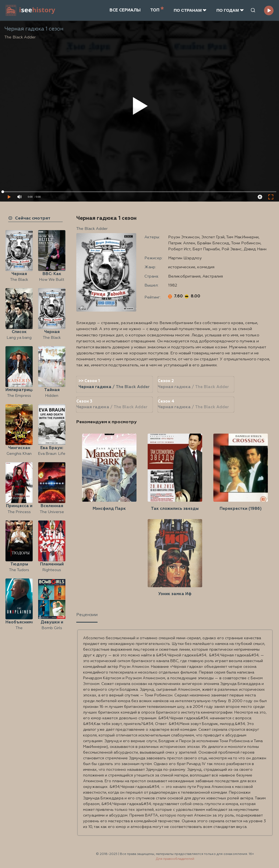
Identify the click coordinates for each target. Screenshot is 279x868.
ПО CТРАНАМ (190, 10)
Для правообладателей (175, 859)
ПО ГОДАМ (230, 10)
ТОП (157, 10)
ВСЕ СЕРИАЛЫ (125, 10)
